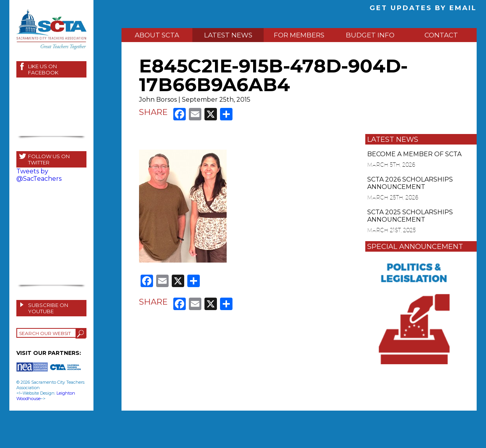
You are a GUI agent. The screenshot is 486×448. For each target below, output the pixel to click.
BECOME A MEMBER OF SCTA (414, 154)
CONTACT (441, 35)
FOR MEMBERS (299, 35)
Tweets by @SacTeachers (39, 175)
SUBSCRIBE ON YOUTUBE (48, 308)
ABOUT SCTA (157, 35)
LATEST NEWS (228, 35)
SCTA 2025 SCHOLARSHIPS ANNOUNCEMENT (410, 216)
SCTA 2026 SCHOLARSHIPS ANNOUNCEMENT (410, 183)
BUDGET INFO (370, 35)
